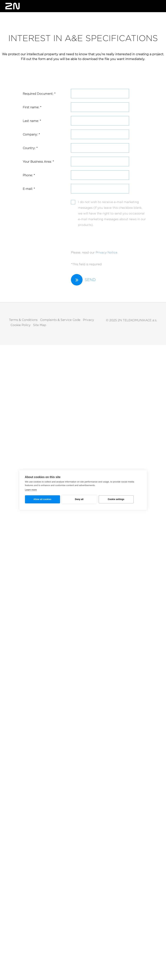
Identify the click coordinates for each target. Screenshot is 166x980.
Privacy (88, 320)
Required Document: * (39, 94)
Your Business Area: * (38, 162)
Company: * (31, 135)
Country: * (30, 148)
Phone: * (29, 175)
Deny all (79, 499)
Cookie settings (116, 499)
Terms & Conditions (23, 320)
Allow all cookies (42, 499)
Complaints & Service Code (60, 320)
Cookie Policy (21, 325)
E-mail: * (29, 189)
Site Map (40, 325)
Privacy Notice (106, 253)
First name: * (32, 107)
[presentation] (98, 237)
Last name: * (32, 121)
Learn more (31, 490)
